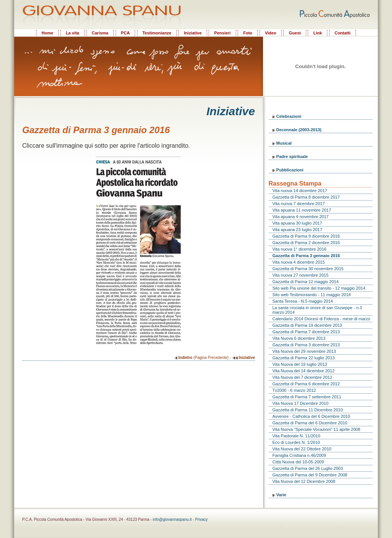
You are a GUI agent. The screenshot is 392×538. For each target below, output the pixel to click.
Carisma (100, 33)
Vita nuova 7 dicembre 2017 (299, 204)
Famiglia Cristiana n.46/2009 (299, 455)
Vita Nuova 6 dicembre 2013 (299, 338)
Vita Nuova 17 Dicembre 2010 (301, 403)
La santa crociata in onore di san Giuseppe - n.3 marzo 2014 (317, 310)
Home (47, 33)
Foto (248, 33)
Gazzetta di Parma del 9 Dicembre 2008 (310, 475)
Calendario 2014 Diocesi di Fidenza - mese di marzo (322, 319)
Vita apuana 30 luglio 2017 (297, 223)
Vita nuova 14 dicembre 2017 (300, 191)
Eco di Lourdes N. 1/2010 (296, 442)
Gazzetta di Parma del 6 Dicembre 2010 (310, 423)
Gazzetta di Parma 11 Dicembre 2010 (308, 410)
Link (318, 33)
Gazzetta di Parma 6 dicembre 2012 (306, 384)
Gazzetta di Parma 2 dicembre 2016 (306, 243)
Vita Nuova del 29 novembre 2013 (304, 351)
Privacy (202, 519)
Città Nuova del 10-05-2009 (298, 462)
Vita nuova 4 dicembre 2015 (299, 262)
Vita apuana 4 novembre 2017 (301, 217)
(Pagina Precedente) (202, 358)
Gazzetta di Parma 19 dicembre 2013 (307, 325)
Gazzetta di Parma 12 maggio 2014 (306, 282)
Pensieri (223, 33)
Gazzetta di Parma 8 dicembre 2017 (306, 197)
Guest (295, 33)
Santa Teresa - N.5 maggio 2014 (303, 301)
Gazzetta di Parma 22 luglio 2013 (304, 358)
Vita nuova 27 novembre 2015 (301, 275)
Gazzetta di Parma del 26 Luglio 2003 (308, 468)
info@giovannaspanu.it (172, 519)
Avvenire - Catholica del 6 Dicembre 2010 (311, 416)
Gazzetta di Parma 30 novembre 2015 (308, 269)
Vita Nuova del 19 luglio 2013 (300, 364)
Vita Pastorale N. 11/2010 (296, 436)
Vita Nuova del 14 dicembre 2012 (304, 371)
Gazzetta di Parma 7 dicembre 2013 (306, 332)
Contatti (343, 33)
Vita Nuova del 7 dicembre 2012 (302, 377)
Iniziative (193, 33)
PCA (125, 33)
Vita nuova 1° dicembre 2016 (300, 249)
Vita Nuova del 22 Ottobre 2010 (302, 449)
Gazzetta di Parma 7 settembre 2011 (307, 397)
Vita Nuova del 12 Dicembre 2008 (304, 481)
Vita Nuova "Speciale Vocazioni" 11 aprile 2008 (317, 429)
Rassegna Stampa (295, 183)
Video (271, 33)
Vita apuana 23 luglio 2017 (297, 230)
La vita (73, 33)
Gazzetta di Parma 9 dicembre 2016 (306, 236)
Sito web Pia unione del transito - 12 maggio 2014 (319, 288)
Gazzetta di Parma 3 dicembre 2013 (306, 345)
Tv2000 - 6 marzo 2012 (294, 390)
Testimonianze (157, 33)
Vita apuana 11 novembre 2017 (302, 210)
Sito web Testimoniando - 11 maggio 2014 (312, 295)
